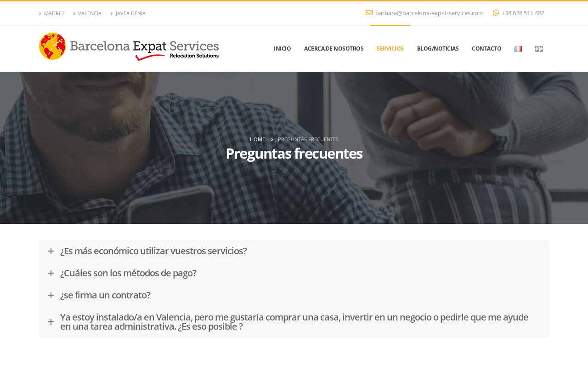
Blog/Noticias (438, 49)
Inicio (282, 49)
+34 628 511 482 (519, 13)
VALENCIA (87, 13)
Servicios (390, 49)
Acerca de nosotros (334, 49)
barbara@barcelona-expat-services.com (425, 13)
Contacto (486, 49)
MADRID (51, 13)
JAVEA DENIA (128, 13)
